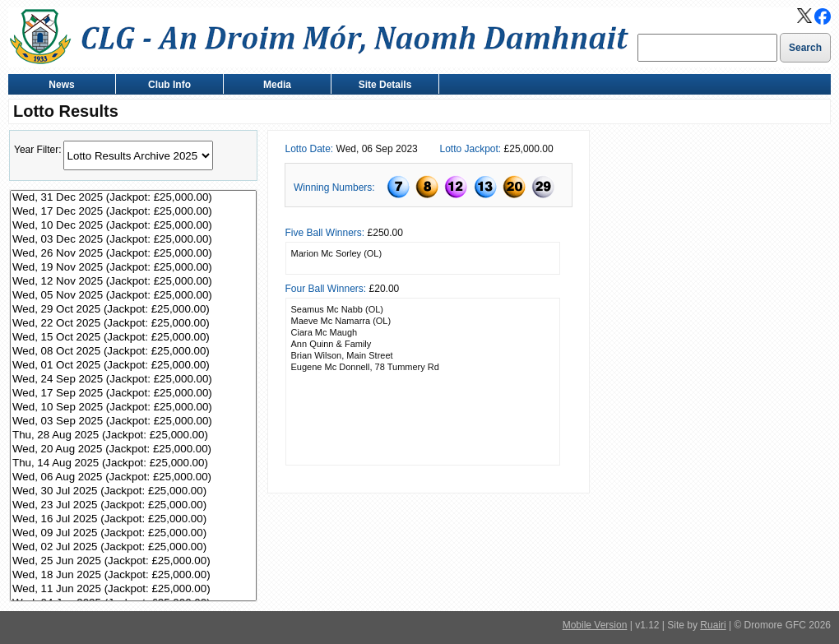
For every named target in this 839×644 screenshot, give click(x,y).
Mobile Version (595, 625)
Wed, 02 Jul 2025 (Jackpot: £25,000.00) (133, 547)
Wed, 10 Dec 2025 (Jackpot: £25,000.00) (133, 226)
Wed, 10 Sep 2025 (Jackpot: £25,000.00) (133, 408)
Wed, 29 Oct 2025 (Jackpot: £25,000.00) (133, 310)
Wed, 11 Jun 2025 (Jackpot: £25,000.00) (133, 589)
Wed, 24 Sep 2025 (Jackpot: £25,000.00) (133, 380)
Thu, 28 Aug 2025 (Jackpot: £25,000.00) (133, 436)
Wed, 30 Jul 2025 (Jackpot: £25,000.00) (133, 491)
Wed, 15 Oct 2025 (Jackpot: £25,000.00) (133, 338)
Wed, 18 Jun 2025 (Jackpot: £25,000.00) (133, 575)
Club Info (166, 86)
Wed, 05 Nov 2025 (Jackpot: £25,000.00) (133, 296)
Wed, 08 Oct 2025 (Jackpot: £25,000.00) (133, 352)
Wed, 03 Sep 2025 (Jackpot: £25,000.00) (133, 422)
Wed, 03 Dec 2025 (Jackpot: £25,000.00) (133, 240)
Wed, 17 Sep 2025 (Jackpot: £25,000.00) (133, 394)
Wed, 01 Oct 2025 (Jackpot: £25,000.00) (133, 366)
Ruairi (713, 625)
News (58, 86)
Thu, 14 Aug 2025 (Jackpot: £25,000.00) (133, 463)
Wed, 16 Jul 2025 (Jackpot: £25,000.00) (133, 519)
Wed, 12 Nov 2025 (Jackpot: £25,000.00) (133, 282)
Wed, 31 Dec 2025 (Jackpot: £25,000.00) (133, 198)
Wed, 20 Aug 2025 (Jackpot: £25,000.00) (133, 449)
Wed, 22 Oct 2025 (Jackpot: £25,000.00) (133, 324)
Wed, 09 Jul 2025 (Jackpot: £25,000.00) (133, 533)
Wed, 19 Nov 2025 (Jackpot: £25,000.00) (133, 268)
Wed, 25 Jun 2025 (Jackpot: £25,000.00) (133, 561)
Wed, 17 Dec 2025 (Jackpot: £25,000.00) (133, 212)
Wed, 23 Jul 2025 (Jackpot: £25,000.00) (133, 505)
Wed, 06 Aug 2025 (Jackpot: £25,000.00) (133, 477)
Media (273, 86)
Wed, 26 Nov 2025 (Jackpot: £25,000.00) (133, 254)
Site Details (381, 86)
